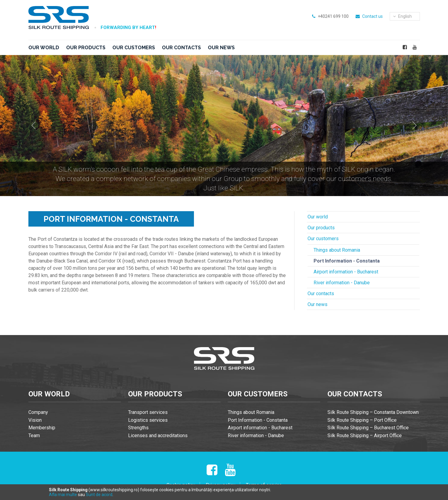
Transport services (148, 412)
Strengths (138, 428)
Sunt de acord (99, 495)
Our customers (134, 48)
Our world (44, 48)
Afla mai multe (63, 495)
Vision (35, 420)
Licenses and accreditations (158, 435)
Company (38, 412)
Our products (86, 48)
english (402, 16)
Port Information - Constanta (347, 261)
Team (34, 435)
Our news (221, 48)
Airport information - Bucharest (346, 272)
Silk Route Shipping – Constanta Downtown (373, 412)
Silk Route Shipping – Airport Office (365, 435)
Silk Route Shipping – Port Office (362, 420)
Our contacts (181, 48)
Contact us (372, 16)
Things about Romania (337, 250)
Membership (42, 428)
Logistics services (148, 420)
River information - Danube (342, 283)
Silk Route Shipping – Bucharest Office (368, 428)
